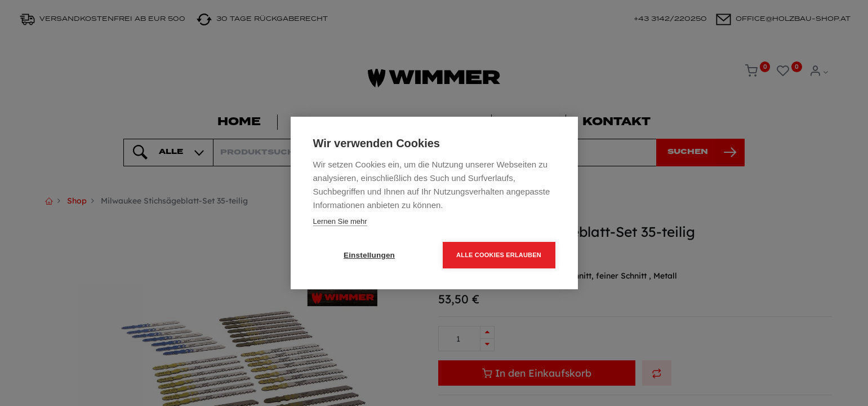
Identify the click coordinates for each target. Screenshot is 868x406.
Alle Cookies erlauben (499, 255)
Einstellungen (369, 255)
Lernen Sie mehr (340, 221)
